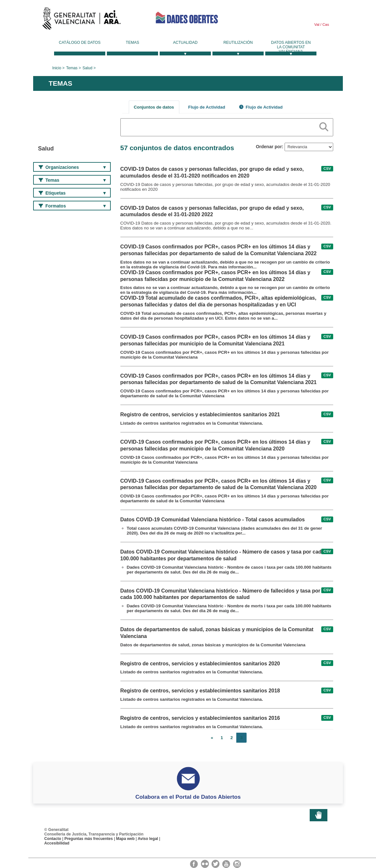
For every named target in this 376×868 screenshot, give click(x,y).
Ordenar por (269, 147)
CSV (327, 169)
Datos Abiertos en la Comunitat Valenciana (291, 47)
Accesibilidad (57, 843)
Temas (132, 43)
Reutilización (238, 43)
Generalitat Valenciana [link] (81, 20)
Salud (87, 68)
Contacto (53, 839)
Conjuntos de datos (154, 107)
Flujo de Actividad (207, 107)
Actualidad (185, 43)
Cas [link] (325, 24)
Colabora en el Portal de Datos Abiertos (188, 797)
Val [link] (317, 24)
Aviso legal (148, 839)
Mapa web (126, 839)
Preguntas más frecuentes (89, 839)
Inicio (57, 68)
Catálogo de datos (80, 43)
